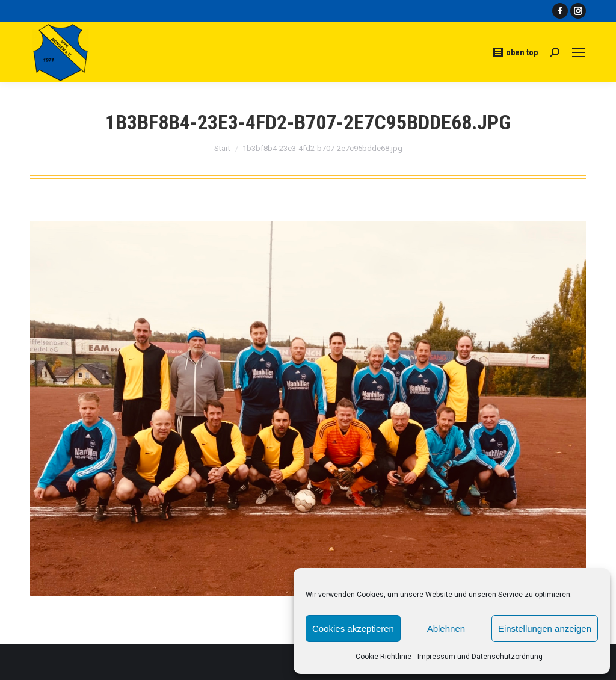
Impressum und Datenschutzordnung (480, 657)
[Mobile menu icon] (579, 52)
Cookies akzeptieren (353, 629)
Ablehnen (446, 629)
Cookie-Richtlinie (383, 657)
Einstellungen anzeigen (545, 629)
